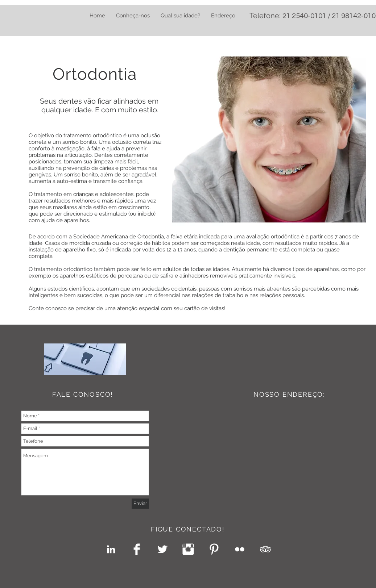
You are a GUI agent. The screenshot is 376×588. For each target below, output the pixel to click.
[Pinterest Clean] (214, 549)
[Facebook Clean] (137, 549)
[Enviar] (140, 504)
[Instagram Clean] (188, 549)
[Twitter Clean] (162, 549)
